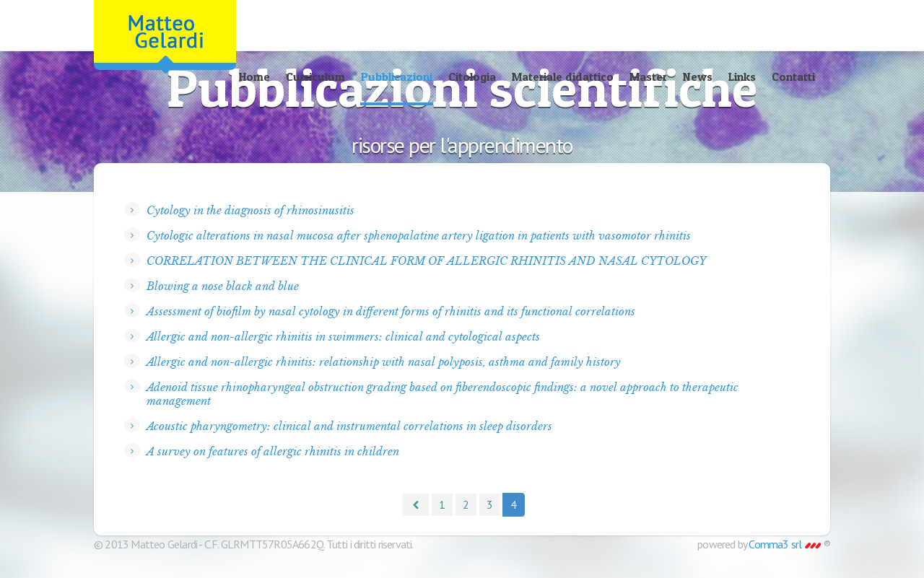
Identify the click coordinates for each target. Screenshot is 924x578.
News (698, 76)
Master (648, 76)
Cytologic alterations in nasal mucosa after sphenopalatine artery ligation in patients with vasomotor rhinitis (419, 236)
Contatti (793, 76)
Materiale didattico (563, 76)
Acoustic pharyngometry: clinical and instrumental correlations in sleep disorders (349, 426)
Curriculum (315, 76)
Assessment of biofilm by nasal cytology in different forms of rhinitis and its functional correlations (391, 311)
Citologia (472, 76)
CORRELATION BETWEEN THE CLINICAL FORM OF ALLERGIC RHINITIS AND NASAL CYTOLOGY (426, 261)
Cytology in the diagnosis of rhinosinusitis (250, 210)
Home (254, 76)
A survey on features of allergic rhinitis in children (273, 451)
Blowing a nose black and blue (223, 286)
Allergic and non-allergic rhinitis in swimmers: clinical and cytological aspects (343, 337)
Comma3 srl (784, 544)
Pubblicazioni (397, 76)
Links (742, 76)
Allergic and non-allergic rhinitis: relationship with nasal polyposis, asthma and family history (384, 362)
